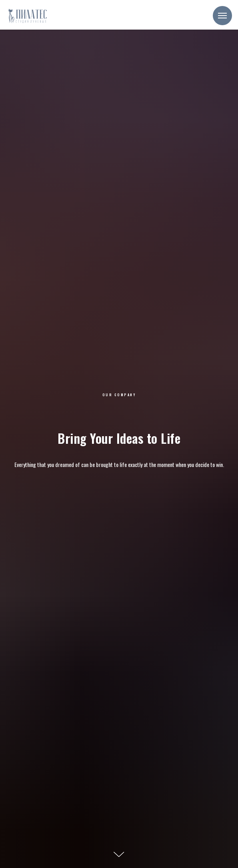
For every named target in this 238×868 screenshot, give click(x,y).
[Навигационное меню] (222, 16)
